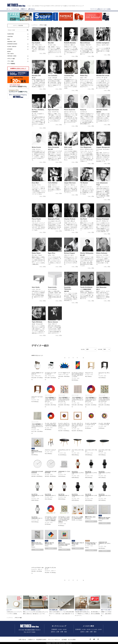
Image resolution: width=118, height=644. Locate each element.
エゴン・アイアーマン (53, 112)
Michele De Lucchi (103, 76)
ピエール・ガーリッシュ (70, 112)
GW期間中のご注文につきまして (18, 68)
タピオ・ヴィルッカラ (37, 324)
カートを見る (107, 9)
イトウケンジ (84, 112)
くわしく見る (42, 53)
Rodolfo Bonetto (70, 43)
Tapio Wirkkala (37, 322)
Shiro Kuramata (54, 147)
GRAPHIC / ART (12, 42)
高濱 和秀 (66, 291)
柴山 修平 (83, 255)
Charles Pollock (70, 219)
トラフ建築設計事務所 (86, 289)
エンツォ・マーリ (36, 185)
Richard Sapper (70, 253)
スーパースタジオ (52, 289)
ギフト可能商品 (11, 64)
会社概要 (64, 640)
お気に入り (100, 9)
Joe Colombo (53, 76)
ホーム (8, 9)
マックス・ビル (52, 45)
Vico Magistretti (86, 147)
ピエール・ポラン (36, 221)
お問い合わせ (31, 9)
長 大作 (34, 78)
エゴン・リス (51, 255)
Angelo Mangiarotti (103, 147)
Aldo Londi (68, 147)
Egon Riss (52, 253)
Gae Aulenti (36, 43)
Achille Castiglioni (103, 43)
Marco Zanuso (53, 322)
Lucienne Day (69, 76)
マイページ (93, 9)
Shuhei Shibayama (87, 253)
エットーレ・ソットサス (102, 255)
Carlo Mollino (53, 183)
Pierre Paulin (36, 219)
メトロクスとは (15, 9)
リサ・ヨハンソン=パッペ (103, 187)
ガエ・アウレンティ (37, 45)
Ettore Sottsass (102, 253)
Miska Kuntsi (36, 147)
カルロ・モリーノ (52, 185)
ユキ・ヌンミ (84, 185)
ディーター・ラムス (37, 255)
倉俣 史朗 (50, 149)
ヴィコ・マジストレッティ (87, 149)
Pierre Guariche (70, 110)
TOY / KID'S (10, 54)
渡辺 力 (98, 289)
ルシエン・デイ (68, 78)
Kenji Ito (83, 110)
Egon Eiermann (53, 110)
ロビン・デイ (84, 78)
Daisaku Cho (36, 76)
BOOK (9, 52)
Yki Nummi (84, 183)
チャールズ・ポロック (70, 221)
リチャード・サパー (69, 255)
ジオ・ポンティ (84, 221)
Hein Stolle (36, 287)
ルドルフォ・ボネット (70, 45)
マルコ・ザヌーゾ (52, 324)
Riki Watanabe (101, 287)
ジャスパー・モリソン (70, 185)
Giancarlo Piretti (54, 219)
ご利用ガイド (23, 9)
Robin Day (84, 76)
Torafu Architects (86, 287)
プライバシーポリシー (54, 640)
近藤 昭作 (99, 112)
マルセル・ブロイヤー (86, 45)
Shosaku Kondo (102, 110)
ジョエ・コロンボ (52, 78)
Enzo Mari (35, 183)
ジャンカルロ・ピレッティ (54, 221)
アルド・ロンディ (68, 149)
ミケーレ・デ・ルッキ (102, 78)
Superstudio (52, 287)
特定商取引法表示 (41, 640)
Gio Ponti (84, 219)
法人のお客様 (72, 640)
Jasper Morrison (70, 183)
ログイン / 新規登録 (18, 26)
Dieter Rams (36, 253)
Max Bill (51, 43)
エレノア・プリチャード (102, 221)
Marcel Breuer (85, 43)
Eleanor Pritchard (103, 219)
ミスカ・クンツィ (36, 149)
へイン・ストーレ (36, 289)
